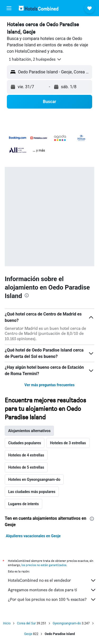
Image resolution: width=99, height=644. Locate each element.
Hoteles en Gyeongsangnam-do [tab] (34, 479)
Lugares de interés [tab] (23, 504)
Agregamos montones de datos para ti (52, 590)
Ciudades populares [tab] (25, 443)
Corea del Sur (26, 623)
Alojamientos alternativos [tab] (29, 431)
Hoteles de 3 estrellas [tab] (68, 443)
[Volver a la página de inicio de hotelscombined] (39, 8)
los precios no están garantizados (44, 565)
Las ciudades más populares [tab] (32, 492)
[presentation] (27, 295)
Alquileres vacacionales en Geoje (33, 536)
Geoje (28, 634)
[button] (9, 8)
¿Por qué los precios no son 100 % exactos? (52, 599)
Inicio (7, 623)
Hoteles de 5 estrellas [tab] (26, 467)
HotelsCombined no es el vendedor (52, 580)
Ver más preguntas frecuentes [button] (50, 385)
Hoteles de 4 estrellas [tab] (26, 455)
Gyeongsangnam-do (67, 623)
